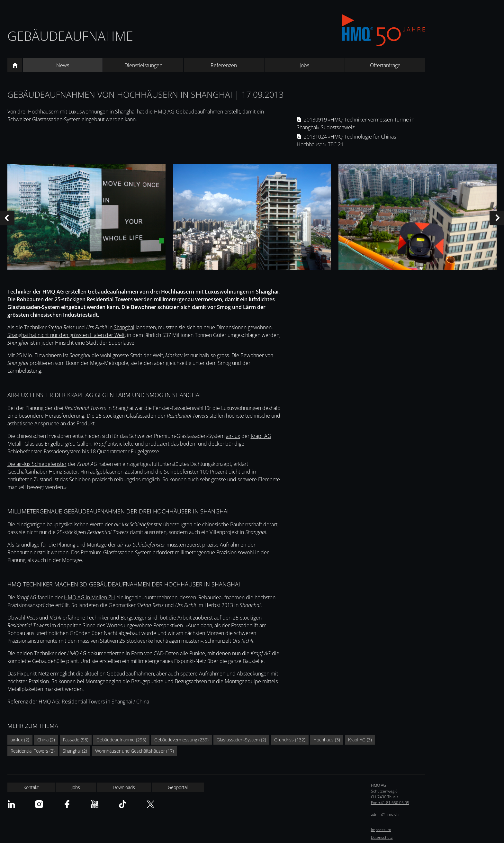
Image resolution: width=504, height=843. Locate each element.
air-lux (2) (20, 740)
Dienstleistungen (143, 65)
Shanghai (124, 327)
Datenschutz (382, 837)
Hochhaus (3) (327, 740)
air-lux (233, 436)
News (63, 65)
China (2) (46, 740)
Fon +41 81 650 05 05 (390, 803)
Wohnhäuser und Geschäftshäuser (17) (135, 751)
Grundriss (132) (290, 740)
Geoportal (178, 787)
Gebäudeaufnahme (70, 36)
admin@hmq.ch (385, 814)
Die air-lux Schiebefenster (37, 464)
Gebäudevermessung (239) (181, 740)
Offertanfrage (385, 65)
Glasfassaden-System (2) (241, 740)
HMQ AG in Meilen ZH (90, 597)
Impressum (381, 830)
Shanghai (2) (75, 751)
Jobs (304, 65)
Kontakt (31, 787)
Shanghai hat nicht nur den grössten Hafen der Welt (66, 335)
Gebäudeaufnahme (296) (121, 740)
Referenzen (224, 65)
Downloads (124, 787)
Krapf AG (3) (360, 740)
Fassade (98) (76, 740)
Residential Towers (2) (33, 751)
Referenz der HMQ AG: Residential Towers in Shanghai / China (78, 702)
